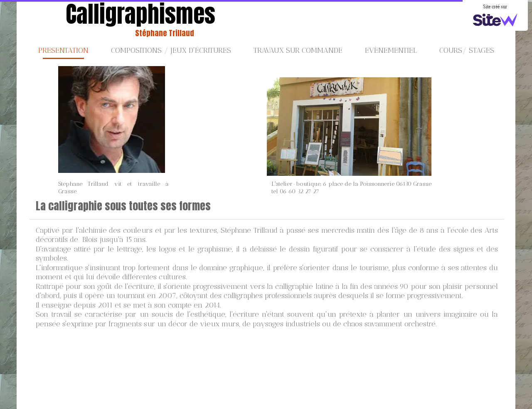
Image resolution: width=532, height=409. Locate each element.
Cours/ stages (467, 50)
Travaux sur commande (298, 50)
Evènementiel (391, 50)
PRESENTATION (63, 50)
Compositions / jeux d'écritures (171, 50)
